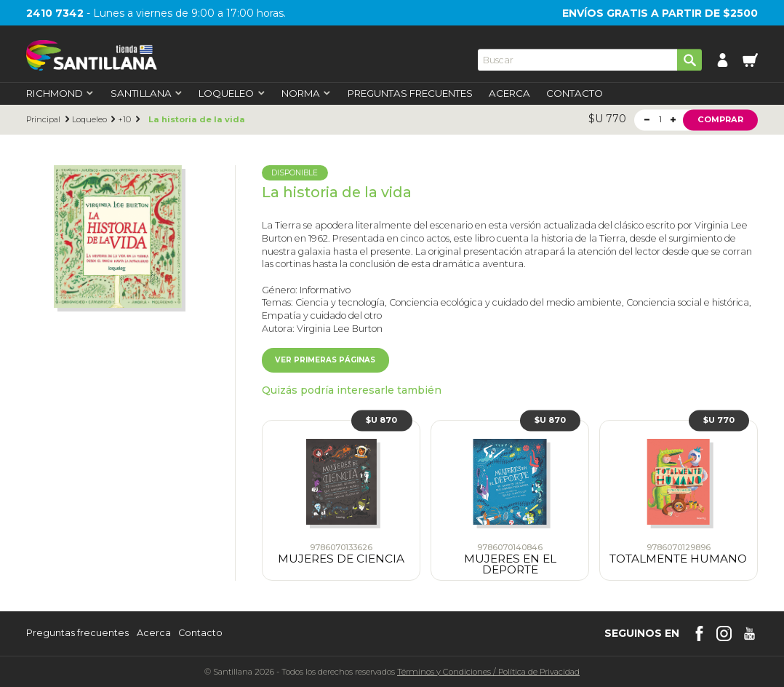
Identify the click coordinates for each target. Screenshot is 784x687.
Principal (43, 120)
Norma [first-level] (306, 94)
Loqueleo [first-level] (232, 94)
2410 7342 (55, 13)
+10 (124, 120)
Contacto (575, 94)
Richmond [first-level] (60, 94)
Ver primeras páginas (325, 360)
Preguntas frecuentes (77, 634)
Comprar (720, 119)
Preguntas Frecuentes (410, 94)
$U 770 (719, 420)
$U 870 (381, 420)
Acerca (509, 94)
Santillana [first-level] (147, 94)
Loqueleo (89, 120)
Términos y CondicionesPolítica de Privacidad (488, 672)
